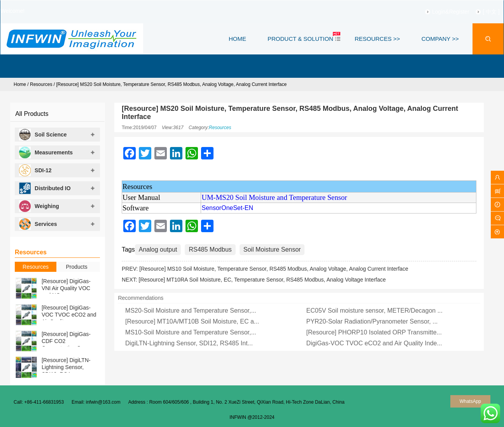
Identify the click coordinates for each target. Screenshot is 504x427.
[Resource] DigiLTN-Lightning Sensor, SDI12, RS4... (66, 367)
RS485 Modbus (210, 249)
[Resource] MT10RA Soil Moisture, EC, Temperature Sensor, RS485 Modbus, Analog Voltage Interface (262, 280)
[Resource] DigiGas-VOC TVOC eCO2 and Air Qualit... (69, 315)
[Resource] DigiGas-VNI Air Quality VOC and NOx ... (66, 288)
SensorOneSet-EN (227, 208)
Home (20, 84)
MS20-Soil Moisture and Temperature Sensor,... (191, 311)
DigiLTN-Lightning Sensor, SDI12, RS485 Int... (189, 343)
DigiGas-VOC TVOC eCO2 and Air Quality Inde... (374, 343)
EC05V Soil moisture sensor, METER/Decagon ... (374, 311)
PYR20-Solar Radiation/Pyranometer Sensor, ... (372, 321)
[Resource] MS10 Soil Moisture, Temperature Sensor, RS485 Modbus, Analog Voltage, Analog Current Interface (274, 269)
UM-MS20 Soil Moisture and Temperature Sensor (274, 197)
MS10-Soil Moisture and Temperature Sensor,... (191, 332)
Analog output (158, 249)
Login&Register (441, 12)
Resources (41, 84)
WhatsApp (470, 401)
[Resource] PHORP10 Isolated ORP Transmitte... (374, 332)
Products (76, 267)
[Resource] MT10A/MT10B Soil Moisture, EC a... (192, 321)
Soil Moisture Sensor (272, 249)
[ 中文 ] (482, 12)
